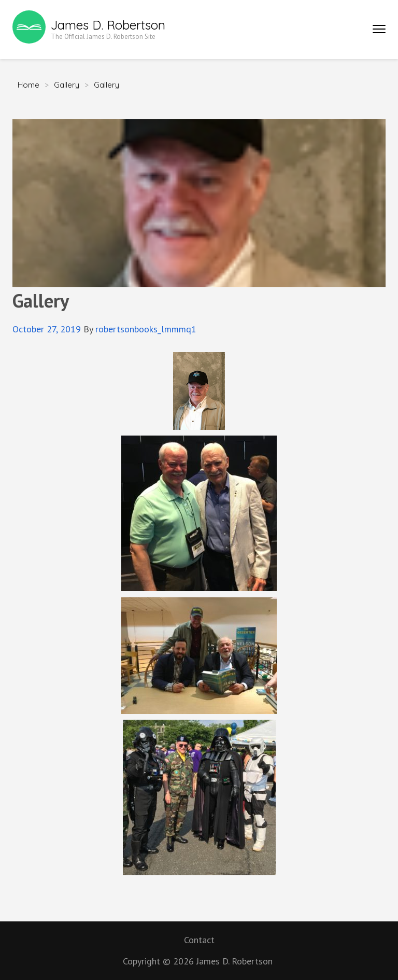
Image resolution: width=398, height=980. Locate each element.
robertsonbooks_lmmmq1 (146, 329)
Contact (199, 940)
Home (29, 85)
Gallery (67, 85)
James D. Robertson (108, 25)
